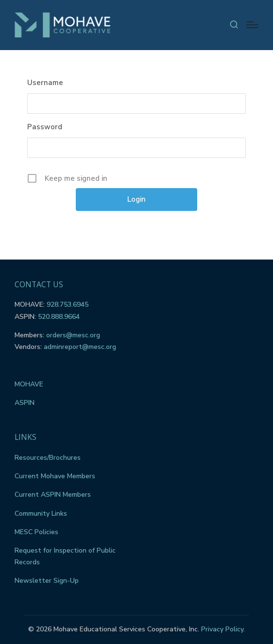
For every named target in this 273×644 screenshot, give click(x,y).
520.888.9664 (59, 317)
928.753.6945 (68, 305)
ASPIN (25, 403)
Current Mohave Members (55, 476)
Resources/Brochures (48, 458)
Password (45, 127)
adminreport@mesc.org (80, 347)
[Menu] (252, 25)
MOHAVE (29, 384)
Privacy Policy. (223, 629)
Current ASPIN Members (53, 495)
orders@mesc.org (73, 335)
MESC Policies (36, 532)
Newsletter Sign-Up (47, 581)
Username (45, 83)
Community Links (41, 513)
